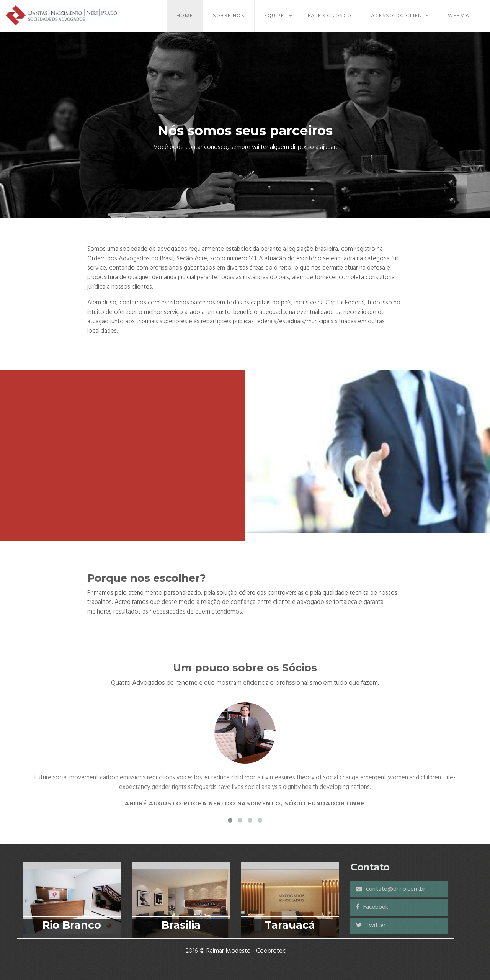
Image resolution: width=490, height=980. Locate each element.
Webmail (461, 16)
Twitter (371, 926)
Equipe (274, 16)
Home (185, 16)
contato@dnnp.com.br (391, 889)
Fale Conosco (330, 16)
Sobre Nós (229, 16)
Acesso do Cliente (400, 16)
